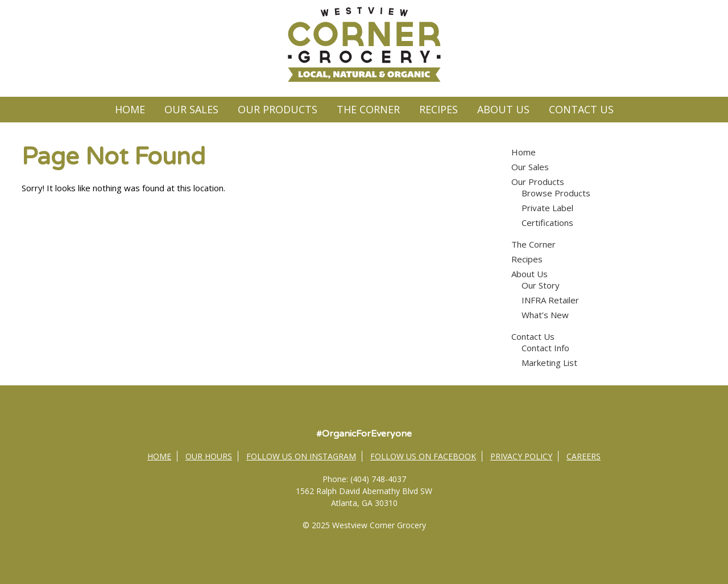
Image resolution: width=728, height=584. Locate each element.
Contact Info (545, 348)
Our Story (541, 285)
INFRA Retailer (550, 300)
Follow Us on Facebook (423, 456)
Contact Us (581, 109)
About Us (503, 109)
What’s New (545, 315)
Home (130, 109)
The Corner (368, 109)
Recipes (439, 109)
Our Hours (209, 456)
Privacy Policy (521, 456)
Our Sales (191, 109)
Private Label (547, 208)
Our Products (278, 109)
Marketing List (549, 363)
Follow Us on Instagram (301, 456)
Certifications (547, 223)
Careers (584, 456)
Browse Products (556, 193)
